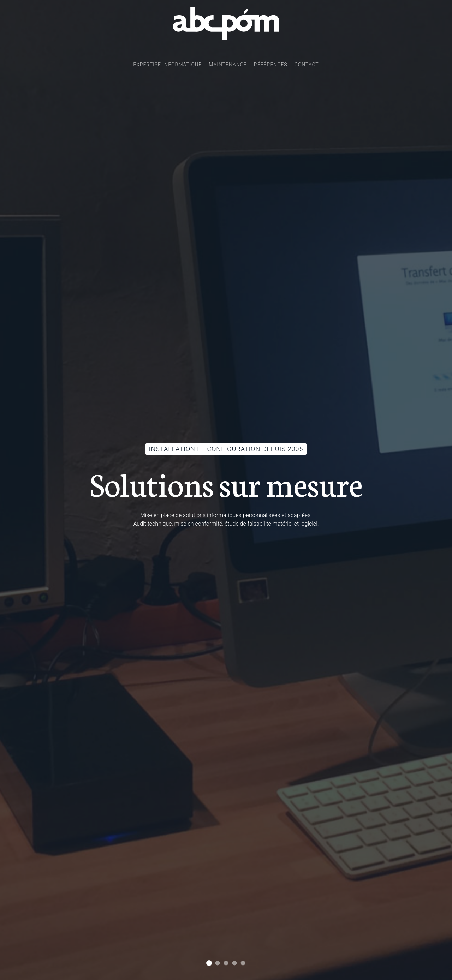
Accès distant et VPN (235, 963)
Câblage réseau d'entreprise (226, 963)
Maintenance (228, 65)
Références (271, 65)
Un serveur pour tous (218, 963)
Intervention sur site (243, 963)
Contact (307, 65)
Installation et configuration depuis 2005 (209, 963)
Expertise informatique (167, 65)
